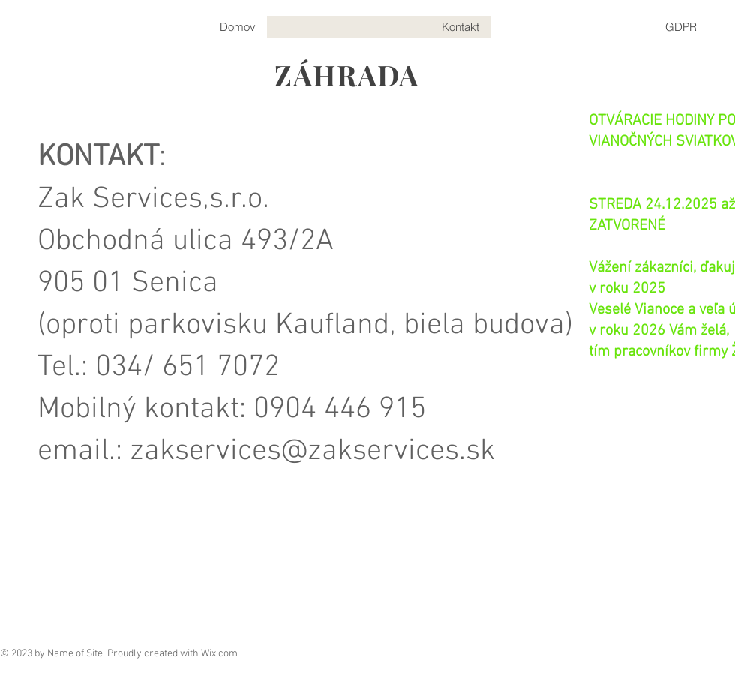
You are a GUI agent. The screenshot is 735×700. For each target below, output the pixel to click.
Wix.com (219, 654)
